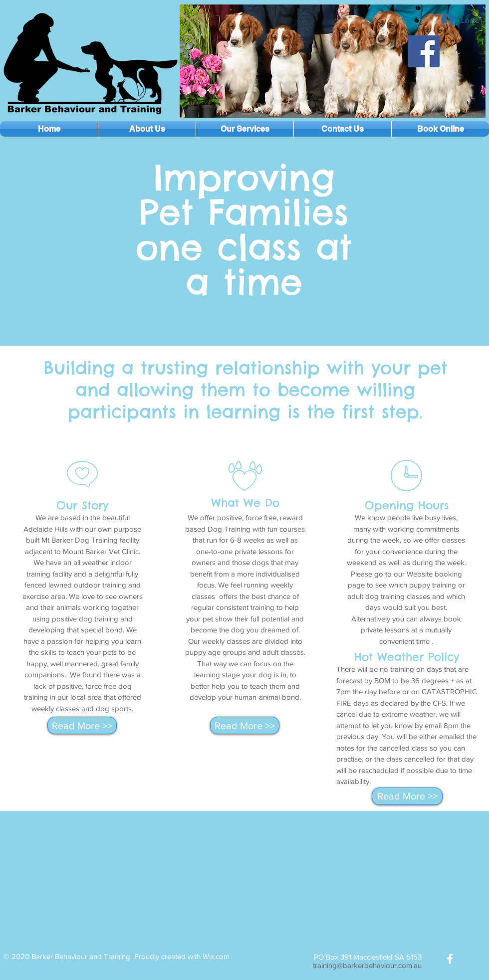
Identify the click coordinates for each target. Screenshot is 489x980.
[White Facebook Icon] (450, 959)
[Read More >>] (82, 725)
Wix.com (216, 956)
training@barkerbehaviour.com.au (367, 965)
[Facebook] (424, 51)
